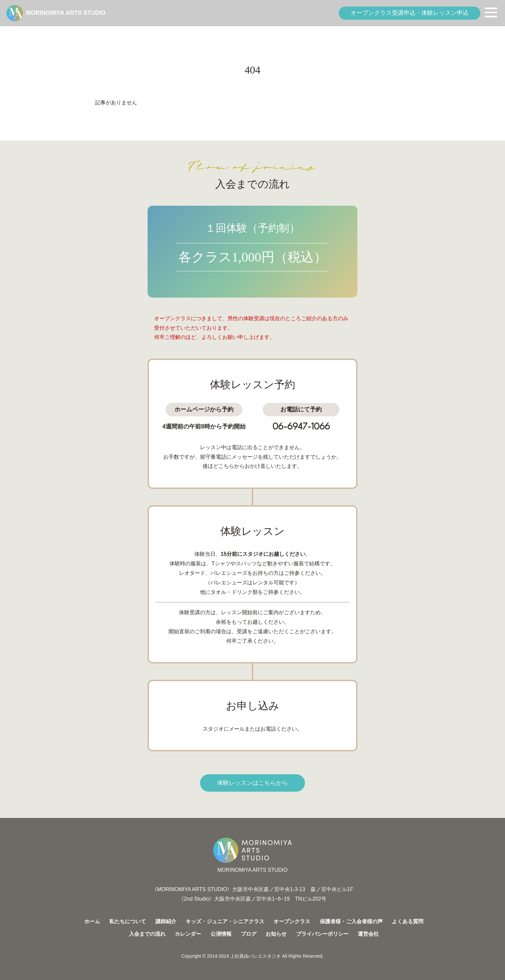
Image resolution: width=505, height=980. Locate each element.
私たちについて (128, 921)
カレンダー (188, 934)
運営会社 (368, 934)
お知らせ (276, 934)
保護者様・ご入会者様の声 (351, 921)
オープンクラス (292, 921)
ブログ (249, 934)
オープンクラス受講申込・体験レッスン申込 (410, 13)
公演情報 (221, 934)
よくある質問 (408, 921)
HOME (13, 35)
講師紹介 (166, 921)
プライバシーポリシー (322, 934)
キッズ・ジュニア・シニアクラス (225, 921)
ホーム (92, 921)
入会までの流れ (147, 934)
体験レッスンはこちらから (253, 783)
